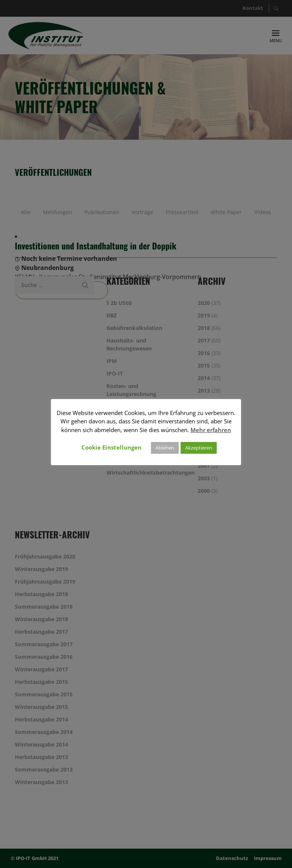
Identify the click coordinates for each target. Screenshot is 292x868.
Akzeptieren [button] (199, 448)
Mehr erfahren (211, 430)
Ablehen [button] (165, 448)
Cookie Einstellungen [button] (111, 447)
